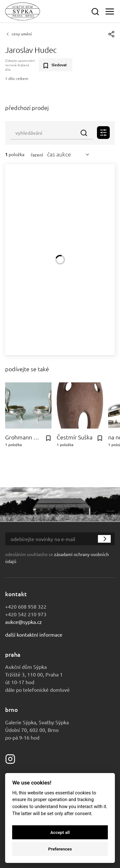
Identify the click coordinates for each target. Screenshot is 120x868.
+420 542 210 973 (26, 614)
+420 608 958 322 (26, 606)
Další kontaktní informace (34, 634)
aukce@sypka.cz (24, 622)
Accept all (60, 832)
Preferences (60, 849)
